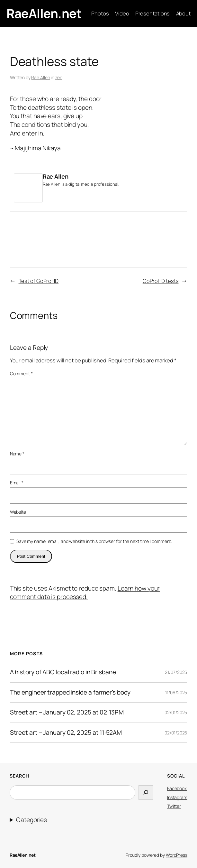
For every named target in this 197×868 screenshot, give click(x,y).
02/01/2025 (176, 712)
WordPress (177, 855)
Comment (21, 373)
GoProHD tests (161, 281)
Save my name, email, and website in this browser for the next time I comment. (94, 541)
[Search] (146, 793)
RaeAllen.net (44, 13)
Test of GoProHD (39, 281)
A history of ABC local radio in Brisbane (63, 672)
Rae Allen (40, 77)
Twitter (174, 806)
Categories (31, 820)
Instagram (177, 797)
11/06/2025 (176, 692)
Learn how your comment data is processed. (85, 593)
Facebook (177, 788)
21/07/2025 (176, 672)
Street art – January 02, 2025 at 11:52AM (66, 733)
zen (59, 77)
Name (17, 454)
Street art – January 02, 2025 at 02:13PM (67, 713)
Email (17, 483)
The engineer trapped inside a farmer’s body (70, 693)
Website (18, 512)
